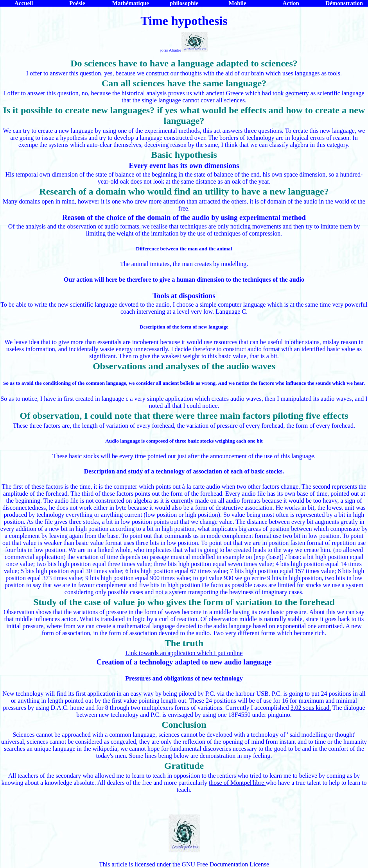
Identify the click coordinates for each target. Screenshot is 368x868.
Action (291, 3)
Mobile (238, 3)
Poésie (77, 3)
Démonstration (344, 3)
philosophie (184, 3)
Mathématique (131, 3)
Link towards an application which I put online (184, 653)
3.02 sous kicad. (311, 708)
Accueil (24, 3)
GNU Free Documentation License (225, 864)
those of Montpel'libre (237, 783)
